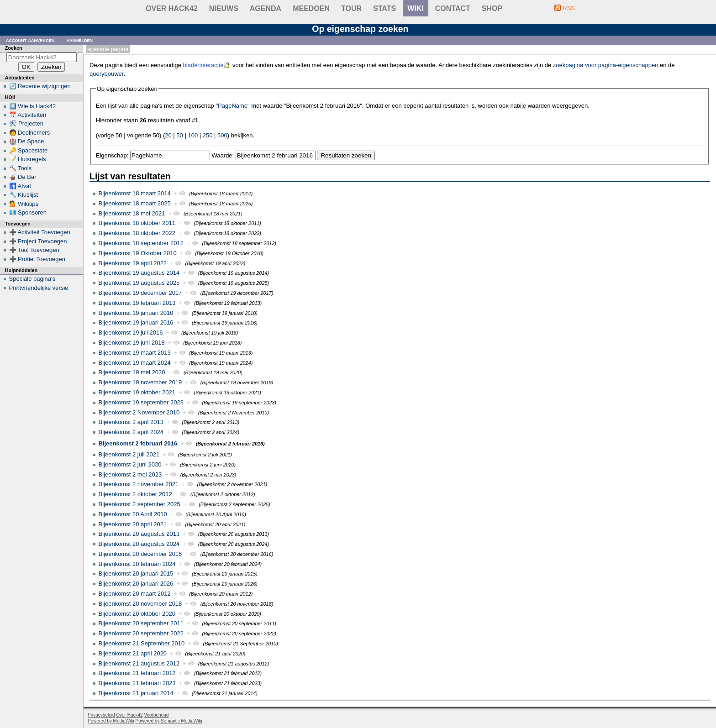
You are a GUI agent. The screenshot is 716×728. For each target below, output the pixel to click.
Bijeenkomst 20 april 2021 (133, 524)
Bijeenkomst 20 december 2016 (140, 554)
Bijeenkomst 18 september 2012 (141, 243)
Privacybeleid (101, 715)
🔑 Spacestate (29, 150)
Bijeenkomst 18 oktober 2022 (137, 233)
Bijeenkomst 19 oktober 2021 (137, 392)
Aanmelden (80, 40)
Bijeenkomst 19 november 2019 (140, 382)
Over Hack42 (172, 8)
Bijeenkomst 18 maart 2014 (135, 193)
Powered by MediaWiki (111, 721)
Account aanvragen (30, 40)
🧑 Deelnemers (30, 133)
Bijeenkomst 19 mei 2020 (132, 372)
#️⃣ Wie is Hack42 (33, 106)
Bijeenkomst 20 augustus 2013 (139, 534)
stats (384, 8)
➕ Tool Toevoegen (34, 250)
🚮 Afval (20, 186)
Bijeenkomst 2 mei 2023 (130, 474)
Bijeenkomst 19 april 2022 (133, 263)
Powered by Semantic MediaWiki (169, 721)
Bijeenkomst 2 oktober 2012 (135, 494)
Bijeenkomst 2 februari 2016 (138, 443)
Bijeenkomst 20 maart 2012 (135, 594)
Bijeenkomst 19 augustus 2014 (139, 273)
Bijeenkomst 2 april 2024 (131, 432)
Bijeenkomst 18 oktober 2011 (137, 223)
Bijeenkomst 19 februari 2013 (137, 303)
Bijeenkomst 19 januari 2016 (136, 322)
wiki (416, 8)
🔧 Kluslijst (24, 195)
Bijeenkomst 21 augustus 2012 (139, 663)
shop (492, 8)
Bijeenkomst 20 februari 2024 (137, 564)
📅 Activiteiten (28, 115)
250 (208, 135)
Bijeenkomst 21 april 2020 (133, 653)
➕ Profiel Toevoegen (37, 259)
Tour (351, 8)
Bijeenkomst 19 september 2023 (141, 402)
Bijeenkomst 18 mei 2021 (132, 213)
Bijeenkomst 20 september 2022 (141, 633)
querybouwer (106, 74)
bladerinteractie (203, 65)
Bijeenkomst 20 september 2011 (141, 623)
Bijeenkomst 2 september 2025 (140, 504)
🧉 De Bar (23, 177)
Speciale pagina (108, 49)
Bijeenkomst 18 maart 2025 (135, 203)
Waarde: (223, 155)
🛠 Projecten (26, 123)
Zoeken (14, 48)
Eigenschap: (112, 155)
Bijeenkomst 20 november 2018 (140, 604)
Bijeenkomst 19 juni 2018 (132, 343)
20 (168, 135)
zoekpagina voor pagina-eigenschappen (606, 65)
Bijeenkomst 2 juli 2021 (129, 454)
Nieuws (224, 8)
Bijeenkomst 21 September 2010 (142, 643)
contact (453, 8)
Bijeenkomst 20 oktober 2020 (137, 614)
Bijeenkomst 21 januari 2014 (136, 693)
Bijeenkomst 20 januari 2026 (136, 584)
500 (222, 135)
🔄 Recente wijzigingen (40, 86)
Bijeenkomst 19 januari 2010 (136, 313)
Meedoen (311, 8)
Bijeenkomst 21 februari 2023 (137, 683)
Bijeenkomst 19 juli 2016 (131, 333)
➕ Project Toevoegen (38, 241)
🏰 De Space (27, 141)
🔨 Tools (21, 168)
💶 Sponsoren (28, 212)
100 (193, 135)
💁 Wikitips (24, 204)
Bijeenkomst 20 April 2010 (133, 514)
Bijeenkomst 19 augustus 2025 (139, 283)
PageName (233, 106)
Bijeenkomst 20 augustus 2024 (139, 544)
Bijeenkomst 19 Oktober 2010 (138, 253)
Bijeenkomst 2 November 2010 (139, 412)
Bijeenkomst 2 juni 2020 (130, 464)
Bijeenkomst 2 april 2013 (131, 422)
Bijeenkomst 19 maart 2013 (135, 353)
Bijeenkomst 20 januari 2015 (136, 573)
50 (179, 135)
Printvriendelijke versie (39, 288)
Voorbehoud (156, 715)
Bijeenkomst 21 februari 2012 (137, 673)
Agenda (266, 8)
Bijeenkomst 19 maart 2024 (135, 363)
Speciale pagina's (32, 279)
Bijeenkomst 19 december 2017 (140, 293)
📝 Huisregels (28, 159)
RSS (569, 8)
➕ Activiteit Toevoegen (40, 232)
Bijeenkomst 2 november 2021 (139, 484)
